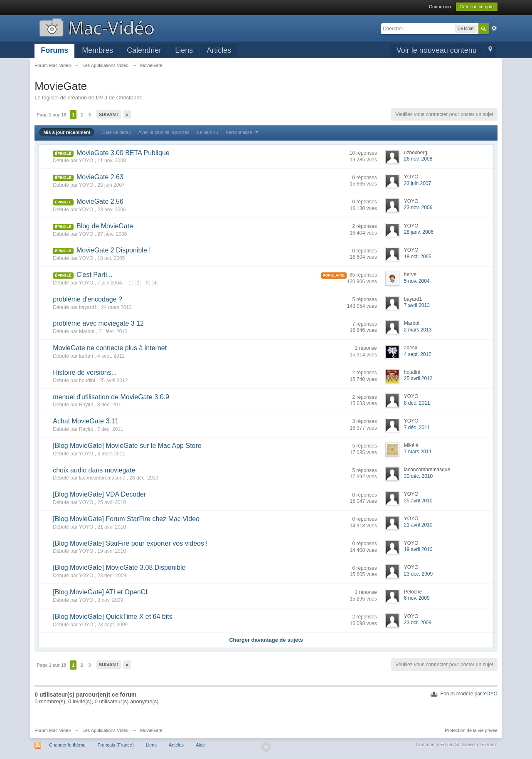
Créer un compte (477, 7)
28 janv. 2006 (419, 232)
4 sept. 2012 (418, 354)
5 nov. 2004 (417, 281)
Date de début (117, 132)
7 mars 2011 (418, 452)
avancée (494, 28)
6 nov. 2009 (417, 598)
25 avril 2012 (418, 378)
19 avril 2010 (418, 549)
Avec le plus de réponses (164, 132)
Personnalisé (243, 132)
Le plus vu (207, 132)
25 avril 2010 (418, 501)
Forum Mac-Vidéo (53, 730)
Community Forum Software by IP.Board (457, 744)
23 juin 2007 (417, 183)
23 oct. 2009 (418, 623)
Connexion (440, 7)
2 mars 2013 (418, 330)
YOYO (490, 694)
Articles (219, 50)
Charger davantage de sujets (266, 640)
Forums (54, 50)
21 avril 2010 (418, 525)
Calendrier (144, 50)
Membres (97, 50)
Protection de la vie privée (471, 730)
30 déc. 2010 (418, 476)
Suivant (109, 114)
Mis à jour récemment (67, 132)
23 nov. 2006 (418, 208)
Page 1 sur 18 (51, 115)
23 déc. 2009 (418, 574)
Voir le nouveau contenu (437, 50)
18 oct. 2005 (418, 257)
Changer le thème (67, 745)
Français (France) (116, 745)
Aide (200, 745)
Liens (184, 50)
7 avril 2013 (417, 305)
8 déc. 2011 (417, 403)
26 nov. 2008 (418, 159)
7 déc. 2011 (417, 428)
